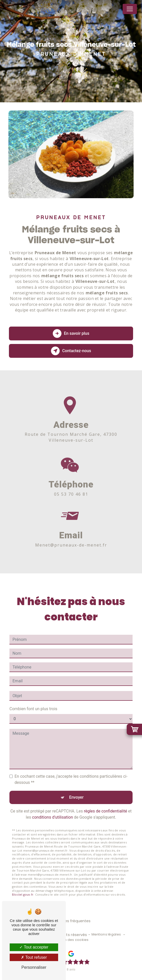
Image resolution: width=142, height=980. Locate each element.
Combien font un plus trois (33, 702)
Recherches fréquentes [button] (69, 921)
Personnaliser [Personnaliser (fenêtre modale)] (34, 967)
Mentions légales (106, 934)
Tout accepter (34, 947)
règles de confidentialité (106, 804)
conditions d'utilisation (53, 811)
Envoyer (76, 791)
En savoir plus (71, 333)
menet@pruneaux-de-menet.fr (71, 538)
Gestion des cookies (71, 940)
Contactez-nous (71, 351)
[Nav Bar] (130, 9)
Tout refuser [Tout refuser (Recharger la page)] (34, 957)
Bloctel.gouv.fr (23, 888)
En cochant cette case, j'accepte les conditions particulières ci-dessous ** (71, 773)
